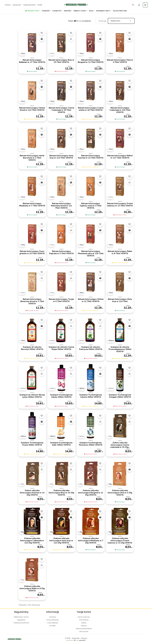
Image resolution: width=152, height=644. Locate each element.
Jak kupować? (17, 5)
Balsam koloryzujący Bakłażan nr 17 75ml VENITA (32, 61)
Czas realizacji (53, 623)
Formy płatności (53, 620)
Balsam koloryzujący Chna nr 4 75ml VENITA (120, 61)
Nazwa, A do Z (121, 21)
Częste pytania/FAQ (30, 5)
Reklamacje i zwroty (21, 617)
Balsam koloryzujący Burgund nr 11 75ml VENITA (91, 61)
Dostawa (8, 5)
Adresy (84, 623)
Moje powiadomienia (84, 629)
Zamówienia (84, 620)
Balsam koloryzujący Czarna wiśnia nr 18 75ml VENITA (91, 109)
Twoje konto (84, 612)
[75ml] (22, 54)
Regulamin (21, 620)
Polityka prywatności (21, 623)
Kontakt (40, 5)
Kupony (84, 626)
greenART (82, 640)
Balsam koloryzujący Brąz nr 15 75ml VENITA (61, 61)
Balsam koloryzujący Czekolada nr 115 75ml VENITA (120, 110)
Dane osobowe (84, 617)
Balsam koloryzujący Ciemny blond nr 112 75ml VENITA (32, 109)
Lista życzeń (84, 631)
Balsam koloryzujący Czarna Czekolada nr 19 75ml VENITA (61, 110)
